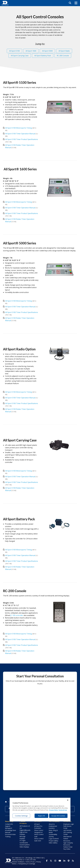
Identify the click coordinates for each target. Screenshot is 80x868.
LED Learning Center (68, 833)
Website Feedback (18, 862)
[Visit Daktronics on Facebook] (47, 861)
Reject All (41, 816)
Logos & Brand (54, 839)
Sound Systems (25, 845)
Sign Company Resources (68, 844)
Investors (52, 828)
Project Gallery (53, 841)
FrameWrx (38, 828)
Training (8, 837)
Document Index (10, 834)
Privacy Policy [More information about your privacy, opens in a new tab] (53, 810)
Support (8, 826)
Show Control (39, 830)
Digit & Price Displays (23, 833)
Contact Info (9, 824)
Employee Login (69, 824)
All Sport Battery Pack (43, 56)
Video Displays (24, 847)
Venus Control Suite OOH (39, 840)
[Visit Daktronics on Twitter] (51, 861)
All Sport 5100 (14, 51)
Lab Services (67, 830)
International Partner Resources (67, 839)
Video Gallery (53, 843)
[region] (40, 810)
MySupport (9, 828)
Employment (53, 826)
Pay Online (67, 849)
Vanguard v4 (38, 832)
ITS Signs (23, 841)
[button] (76, 3)
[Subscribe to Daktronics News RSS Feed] (73, 861)
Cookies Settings (21, 816)
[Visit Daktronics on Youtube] (60, 861)
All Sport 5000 (47, 51)
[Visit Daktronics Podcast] (69, 861)
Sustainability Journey (53, 835)
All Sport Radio (64, 51)
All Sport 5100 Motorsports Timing (19, 128)
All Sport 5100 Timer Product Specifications (22, 139)
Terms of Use (30, 862)
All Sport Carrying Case (20, 56)
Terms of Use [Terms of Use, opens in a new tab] (63, 810)
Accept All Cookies (58, 816)
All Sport (37, 824)
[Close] (68, 800)
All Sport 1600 (31, 51)
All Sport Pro (38, 826)
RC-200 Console (63, 56)
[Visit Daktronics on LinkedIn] (64, 861)
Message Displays (23, 837)
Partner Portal (68, 847)
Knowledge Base (11, 830)
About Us (52, 824)
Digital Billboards (25, 830)
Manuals (8, 832)
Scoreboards (24, 843)
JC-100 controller (17, 615)
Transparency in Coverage (26, 864)
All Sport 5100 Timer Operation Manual (20, 134)
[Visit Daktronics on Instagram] (55, 861)
